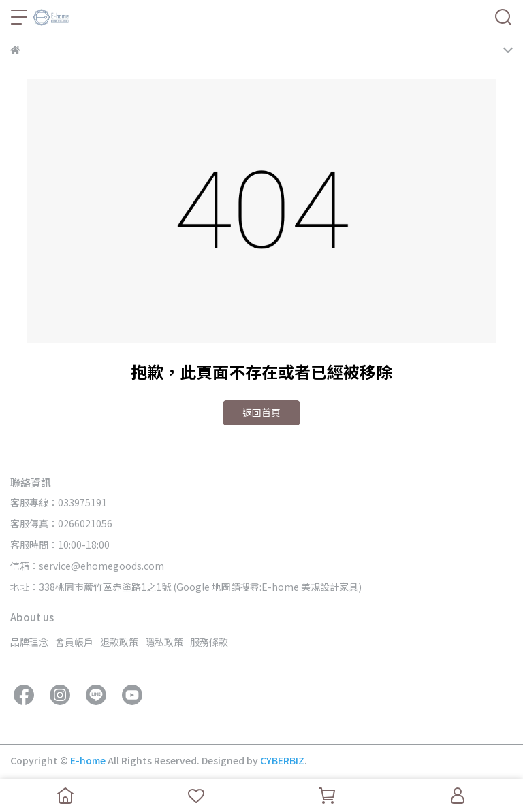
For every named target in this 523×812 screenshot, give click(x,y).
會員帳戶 (74, 642)
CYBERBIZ (282, 760)
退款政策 (119, 642)
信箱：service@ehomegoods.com (87, 566)
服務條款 (209, 642)
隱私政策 (164, 642)
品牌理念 (29, 642)
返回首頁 (261, 412)
